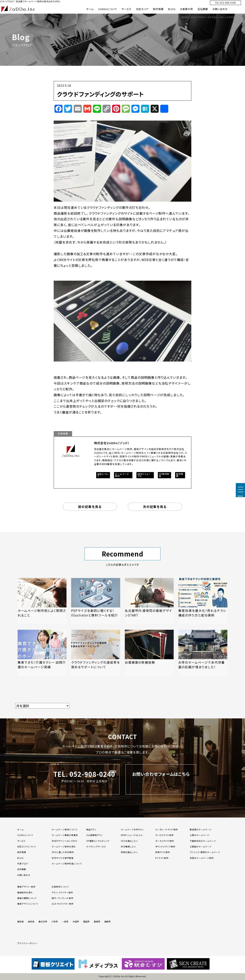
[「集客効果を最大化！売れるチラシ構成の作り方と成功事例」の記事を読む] (203, 601)
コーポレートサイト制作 (167, 829)
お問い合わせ (220, 9)
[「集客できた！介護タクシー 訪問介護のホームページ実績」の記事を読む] (42, 653)
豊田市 (86, 922)
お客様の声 (187, 9)
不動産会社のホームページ (203, 841)
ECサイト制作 (162, 858)
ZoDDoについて (108, 9)
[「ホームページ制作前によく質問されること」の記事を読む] (42, 601)
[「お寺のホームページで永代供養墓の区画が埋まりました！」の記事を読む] (203, 653)
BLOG (172, 9)
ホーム (90, 9)
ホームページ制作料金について (67, 864)
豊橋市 (97, 922)
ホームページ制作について (65, 829)
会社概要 (203, 9)
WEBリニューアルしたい (132, 835)
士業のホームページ (200, 835)
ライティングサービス (96, 846)
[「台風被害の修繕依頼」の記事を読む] (149, 653)
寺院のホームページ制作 (202, 858)
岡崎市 (108, 922)
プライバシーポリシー (27, 943)
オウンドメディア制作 (165, 846)
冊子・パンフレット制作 (63, 898)
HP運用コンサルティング (98, 841)
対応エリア (142, 9)
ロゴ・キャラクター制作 (63, 904)
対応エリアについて (27, 846)
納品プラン (92, 829)
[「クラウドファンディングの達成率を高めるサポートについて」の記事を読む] (96, 653)
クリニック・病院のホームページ (205, 852)
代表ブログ (23, 864)
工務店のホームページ (201, 846)
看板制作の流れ (25, 892)
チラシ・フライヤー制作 (62, 892)
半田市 (76, 922)
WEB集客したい (128, 846)
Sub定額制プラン (95, 835)
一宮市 (65, 922)
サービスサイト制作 (164, 835)
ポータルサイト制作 (165, 841)
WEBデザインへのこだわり (64, 841)
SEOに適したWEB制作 (63, 852)
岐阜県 (31, 922)
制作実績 (158, 9)
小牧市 (55, 922)
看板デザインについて (28, 904)
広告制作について (60, 887)
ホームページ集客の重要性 (65, 835)
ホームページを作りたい (132, 829)
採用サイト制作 (163, 852)
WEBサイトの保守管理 (63, 858)
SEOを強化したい (129, 841)
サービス (127, 9)
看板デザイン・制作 (26, 887)
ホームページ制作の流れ (64, 846)
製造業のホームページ (201, 829)
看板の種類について (27, 898)
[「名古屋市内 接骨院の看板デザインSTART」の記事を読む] (149, 601)
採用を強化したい (129, 852)
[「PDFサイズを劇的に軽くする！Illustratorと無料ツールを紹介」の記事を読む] (96, 601)
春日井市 (43, 922)
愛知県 (21, 922)
